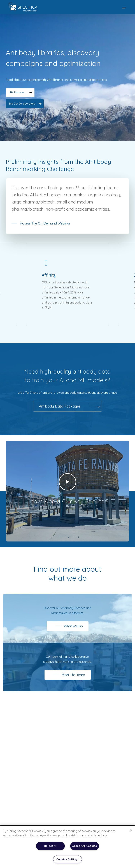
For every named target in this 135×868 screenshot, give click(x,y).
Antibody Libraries (73, 611)
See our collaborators (22, 104)
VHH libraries (16, 92)
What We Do (73, 629)
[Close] (131, 830)
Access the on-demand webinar (45, 226)
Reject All (50, 846)
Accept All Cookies (85, 846)
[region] (67, 847)
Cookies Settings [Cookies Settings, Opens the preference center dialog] (67, 859)
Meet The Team (73, 678)
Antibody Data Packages (60, 409)
